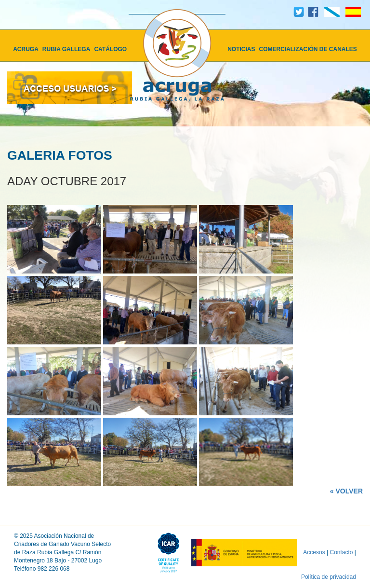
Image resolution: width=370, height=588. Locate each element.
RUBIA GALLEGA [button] (66, 49)
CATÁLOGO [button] (110, 49)
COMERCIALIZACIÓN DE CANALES (308, 49)
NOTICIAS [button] (241, 49)
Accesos (314, 552)
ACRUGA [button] (26, 49)
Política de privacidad (329, 577)
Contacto (342, 552)
